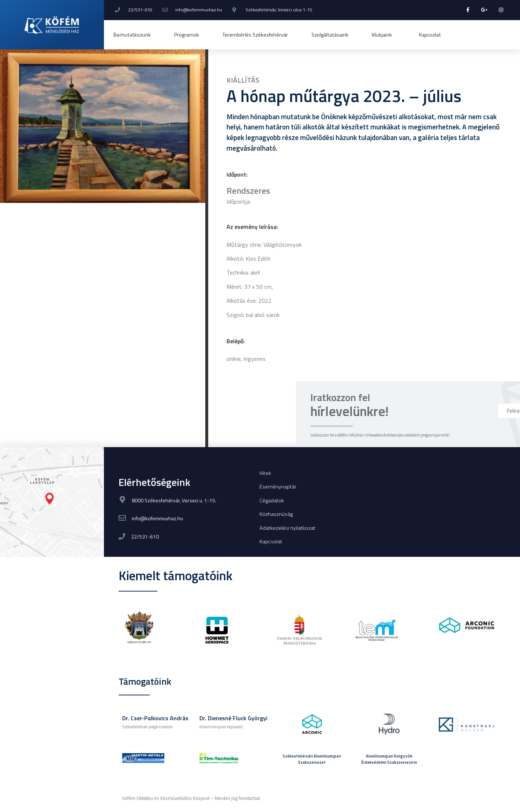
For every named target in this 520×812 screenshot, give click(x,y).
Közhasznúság (276, 514)
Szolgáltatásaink (330, 35)
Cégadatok (272, 501)
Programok (187, 35)
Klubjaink (384, 35)
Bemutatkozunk (132, 35)
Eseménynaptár (278, 487)
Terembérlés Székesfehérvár (255, 35)
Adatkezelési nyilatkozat (287, 528)
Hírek (265, 473)
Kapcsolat (430, 35)
